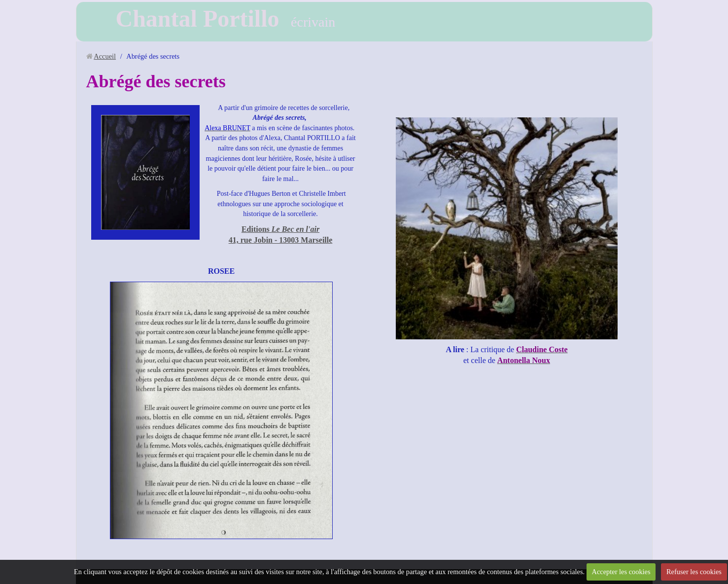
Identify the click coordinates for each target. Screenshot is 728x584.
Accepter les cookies (621, 572)
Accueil (105, 56)
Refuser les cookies (694, 572)
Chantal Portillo (198, 18)
